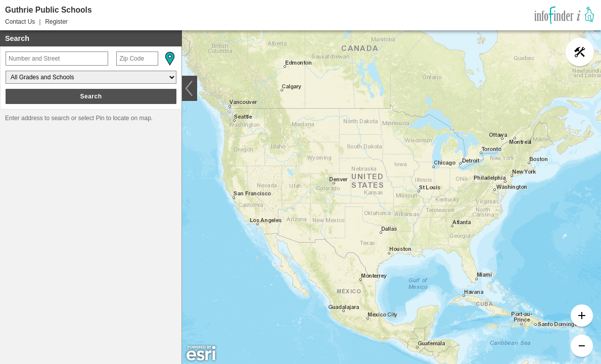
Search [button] (91, 96)
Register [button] (56, 22)
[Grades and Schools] (91, 77)
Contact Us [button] (20, 22)
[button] (169, 59)
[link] (564, 15)
